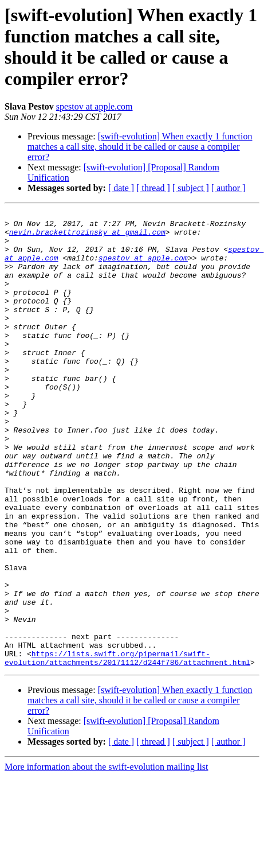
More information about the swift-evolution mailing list (107, 858)
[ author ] (228, 188)
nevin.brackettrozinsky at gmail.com (87, 237)
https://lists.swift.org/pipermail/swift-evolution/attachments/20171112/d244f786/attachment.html (127, 748)
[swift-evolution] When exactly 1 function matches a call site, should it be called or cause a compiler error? (140, 147)
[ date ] (121, 188)
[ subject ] (191, 188)
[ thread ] (153, 188)
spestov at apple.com (94, 106)
